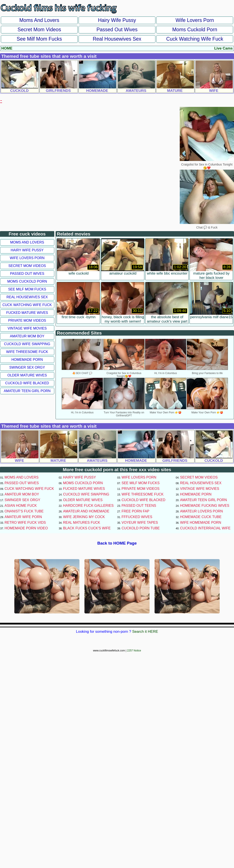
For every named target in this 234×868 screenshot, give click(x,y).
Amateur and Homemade (86, 511)
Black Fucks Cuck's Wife (87, 528)
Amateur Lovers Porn (202, 511)
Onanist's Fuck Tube (24, 511)
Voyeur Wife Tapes (140, 523)
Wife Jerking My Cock (84, 517)
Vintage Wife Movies (27, 328)
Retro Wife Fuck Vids (25, 523)
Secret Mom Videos (39, 30)
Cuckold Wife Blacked (27, 383)
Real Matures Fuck (82, 523)
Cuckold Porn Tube (141, 528)
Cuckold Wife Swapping (27, 344)
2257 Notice (134, 651)
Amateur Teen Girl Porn (27, 391)
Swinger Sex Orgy (27, 367)
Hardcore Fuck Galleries (88, 506)
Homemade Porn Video (26, 528)
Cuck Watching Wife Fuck (195, 39)
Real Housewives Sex (117, 39)
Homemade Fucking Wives (205, 506)
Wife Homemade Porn (201, 523)
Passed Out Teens (139, 506)
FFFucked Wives (137, 517)
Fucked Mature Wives (27, 313)
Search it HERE (145, 632)
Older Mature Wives (27, 375)
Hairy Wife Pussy (117, 20)
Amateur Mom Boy (27, 336)
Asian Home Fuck (21, 506)
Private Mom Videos (27, 321)
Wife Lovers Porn (195, 20)
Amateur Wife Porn (23, 517)
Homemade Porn (27, 360)
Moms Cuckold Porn (195, 30)
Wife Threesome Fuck (27, 352)
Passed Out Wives (117, 30)
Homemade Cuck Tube (201, 517)
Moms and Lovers (39, 20)
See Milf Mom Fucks (39, 39)
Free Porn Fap (135, 511)
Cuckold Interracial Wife (205, 528)
